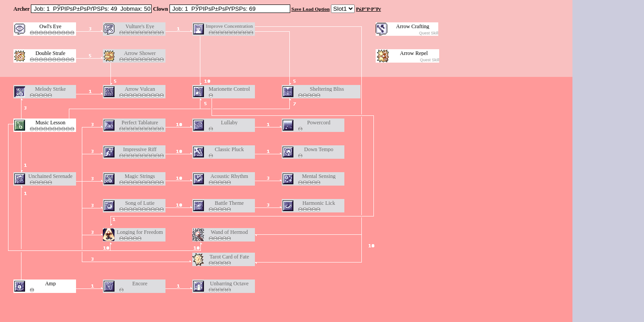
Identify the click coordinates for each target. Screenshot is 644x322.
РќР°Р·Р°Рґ (369, 9)
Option (322, 9)
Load (308, 9)
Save (297, 9)
